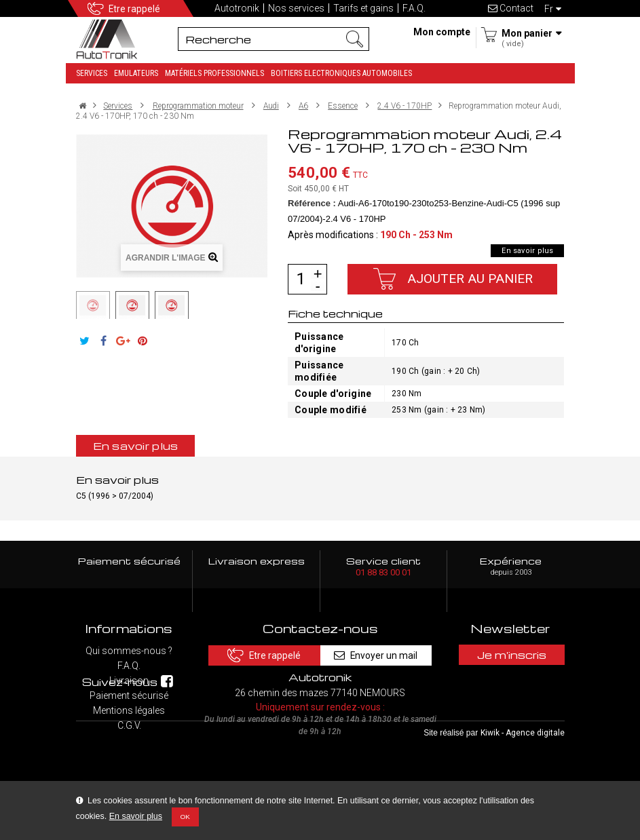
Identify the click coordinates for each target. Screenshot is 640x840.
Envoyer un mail (378, 654)
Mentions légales (129, 710)
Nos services (296, 8)
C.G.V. (129, 725)
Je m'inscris (511, 655)
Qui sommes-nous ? (129, 651)
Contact (511, 8)
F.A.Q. (414, 8)
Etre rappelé (135, 9)
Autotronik (237, 8)
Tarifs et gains (363, 8)
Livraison (129, 681)
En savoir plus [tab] (136, 446)
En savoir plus (136, 816)
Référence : (312, 203)
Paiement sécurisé (129, 695)
